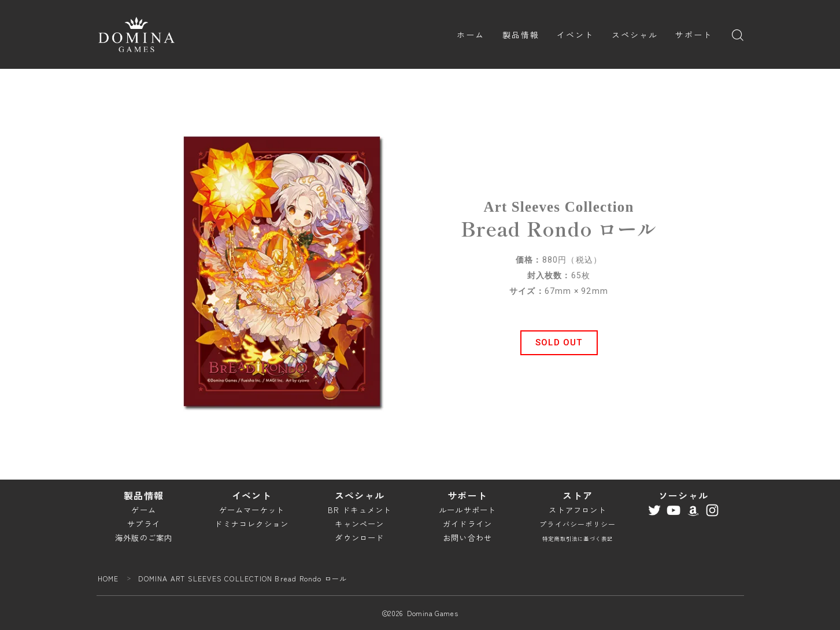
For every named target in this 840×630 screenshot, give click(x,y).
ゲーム (144, 510)
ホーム (471, 35)
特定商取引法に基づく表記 (578, 539)
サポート (694, 35)
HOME (108, 578)
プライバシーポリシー (578, 524)
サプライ (144, 524)
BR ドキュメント (360, 510)
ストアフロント (577, 510)
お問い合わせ (467, 538)
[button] (559, 343)
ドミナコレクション (251, 524)
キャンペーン (359, 524)
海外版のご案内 (144, 538)
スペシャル (635, 35)
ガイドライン (467, 524)
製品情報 (521, 35)
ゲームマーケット (252, 510)
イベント (575, 35)
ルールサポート (467, 510)
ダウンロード (359, 538)
